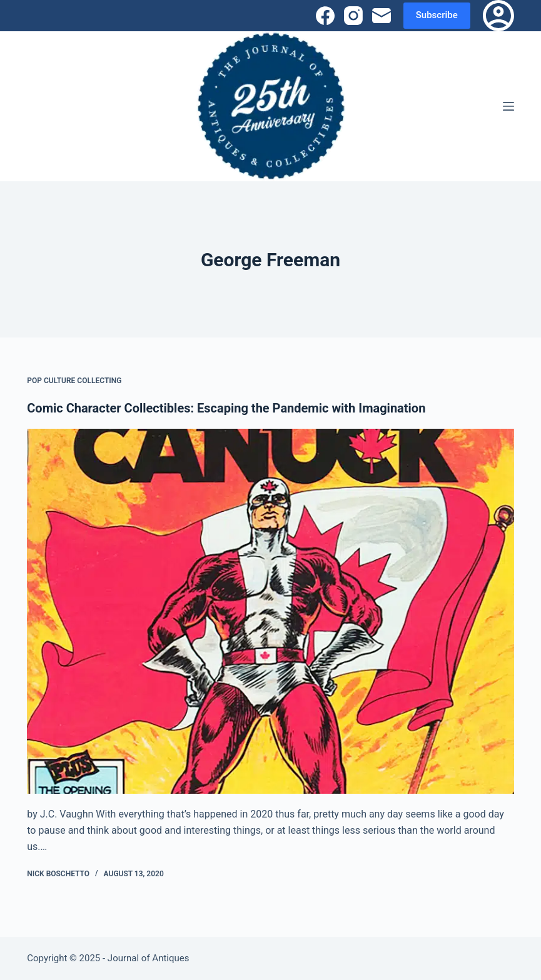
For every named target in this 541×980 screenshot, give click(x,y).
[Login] (498, 16)
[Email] (382, 16)
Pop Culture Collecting (74, 381)
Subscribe (437, 15)
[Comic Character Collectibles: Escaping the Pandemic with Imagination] (270, 611)
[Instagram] (353, 16)
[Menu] (508, 106)
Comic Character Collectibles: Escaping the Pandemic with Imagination (226, 408)
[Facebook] (325, 16)
